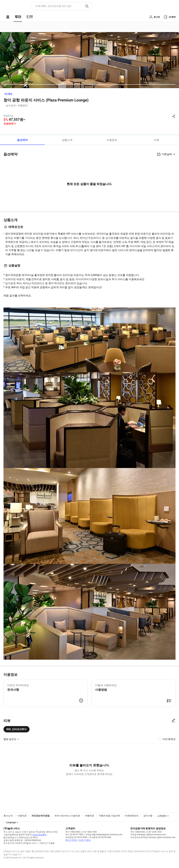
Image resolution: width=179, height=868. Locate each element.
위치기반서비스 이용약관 (67, 816)
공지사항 (148, 816)
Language (11, 822)
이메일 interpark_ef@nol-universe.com (148, 835)
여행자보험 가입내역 (109, 816)
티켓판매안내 (132, 816)
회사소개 (8, 816)
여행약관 (89, 816)
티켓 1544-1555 (89, 832)
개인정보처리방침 (41, 816)
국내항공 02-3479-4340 (100, 837)
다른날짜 (167, 154)
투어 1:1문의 (71, 840)
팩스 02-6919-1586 (74, 835)
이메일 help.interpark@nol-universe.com (104, 835)
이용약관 (22, 816)
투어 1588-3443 (73, 832)
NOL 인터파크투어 (17, 729)
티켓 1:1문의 (85, 840)
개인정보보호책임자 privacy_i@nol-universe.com (153, 837)
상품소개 (67, 140)
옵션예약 (22, 140)
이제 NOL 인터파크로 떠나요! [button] (53, 6)
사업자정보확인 (40, 835)
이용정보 (112, 140)
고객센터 (162, 816)
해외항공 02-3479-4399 (76, 837)
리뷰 (157, 140)
